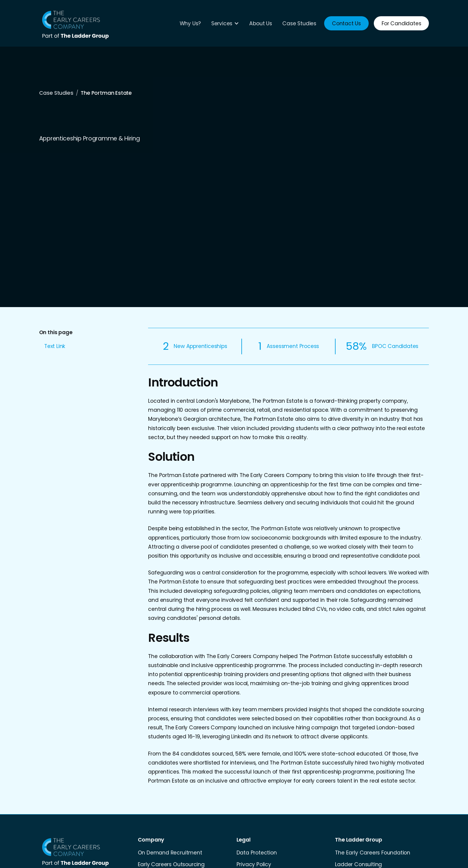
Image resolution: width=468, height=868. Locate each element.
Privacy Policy (254, 864)
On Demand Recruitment (170, 853)
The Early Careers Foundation (373, 853)
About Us (260, 23)
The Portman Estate (106, 93)
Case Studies (299, 23)
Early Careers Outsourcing (171, 864)
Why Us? (190, 23)
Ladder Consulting (358, 864)
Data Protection (257, 853)
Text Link (55, 346)
